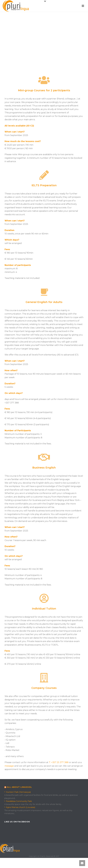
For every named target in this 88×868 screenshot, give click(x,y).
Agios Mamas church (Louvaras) (20, 807)
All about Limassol (19, 787)
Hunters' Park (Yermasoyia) (18, 792)
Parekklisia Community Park (18, 801)
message (9, 766)
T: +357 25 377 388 (59, 762)
